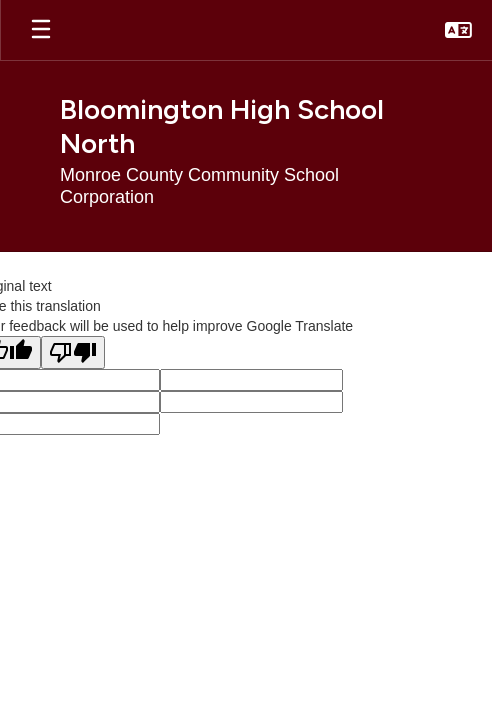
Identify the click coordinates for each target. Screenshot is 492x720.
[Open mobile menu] (41, 30)
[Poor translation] (73, 352)
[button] (458, 30)
